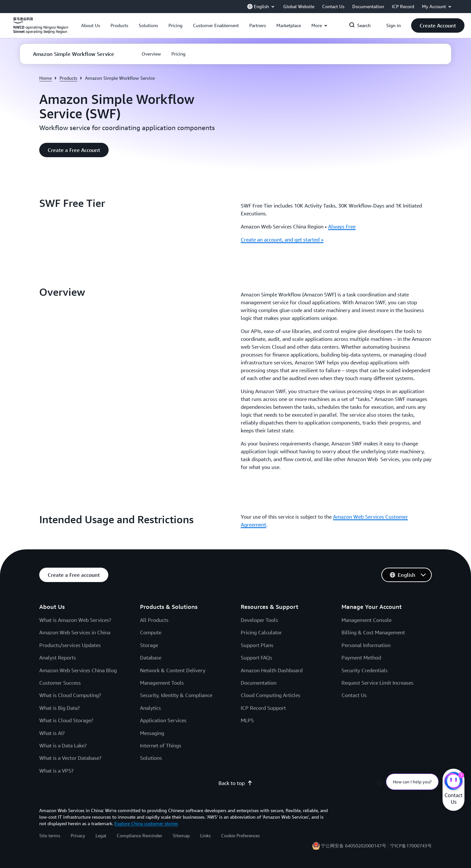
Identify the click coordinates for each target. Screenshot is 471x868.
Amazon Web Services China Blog (78, 670)
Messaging (152, 733)
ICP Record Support (263, 708)
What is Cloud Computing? (70, 695)
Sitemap (181, 835)
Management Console (366, 620)
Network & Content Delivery (173, 670)
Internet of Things (161, 745)
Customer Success (60, 683)
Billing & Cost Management (373, 632)
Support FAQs (256, 658)
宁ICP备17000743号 (411, 846)
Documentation (259, 683)
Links (205, 835)
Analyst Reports (58, 658)
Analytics (150, 708)
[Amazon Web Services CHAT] (454, 782)
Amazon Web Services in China (75, 632)
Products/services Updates (70, 645)
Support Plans (257, 645)
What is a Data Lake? (63, 745)
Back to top (235, 783)
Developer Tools (259, 620)
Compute (151, 632)
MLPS (247, 720)
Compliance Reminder (140, 835)
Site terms (50, 835)
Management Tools (162, 683)
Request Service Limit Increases (377, 683)
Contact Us (354, 695)
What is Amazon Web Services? (75, 620)
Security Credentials (365, 670)
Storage (149, 645)
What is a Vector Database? (70, 758)
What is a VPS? (56, 771)
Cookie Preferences (240, 835)
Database (151, 658)
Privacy (78, 835)
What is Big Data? (60, 708)
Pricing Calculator (261, 632)
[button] (91, 25)
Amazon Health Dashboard (272, 670)
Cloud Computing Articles (270, 695)
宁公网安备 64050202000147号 (354, 846)
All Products (154, 620)
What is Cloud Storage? (66, 720)
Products (68, 78)
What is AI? (52, 733)
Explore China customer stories (146, 823)
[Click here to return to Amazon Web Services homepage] (41, 29)
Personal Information (366, 645)
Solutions (151, 758)
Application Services (163, 720)
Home (45, 78)
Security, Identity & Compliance (176, 695)
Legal (101, 835)
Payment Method (361, 658)
